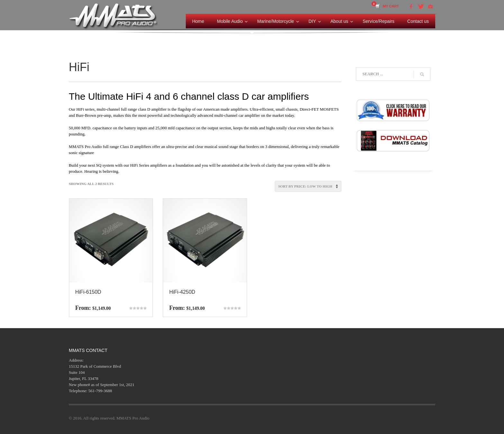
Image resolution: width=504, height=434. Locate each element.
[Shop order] (308, 186)
